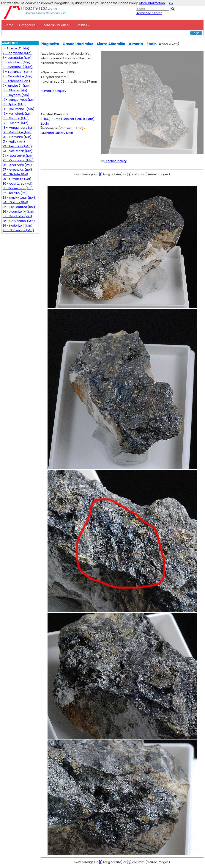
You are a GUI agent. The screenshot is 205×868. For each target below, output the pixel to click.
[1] (101, 174)
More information (152, 3)
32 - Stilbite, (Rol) (15, 193)
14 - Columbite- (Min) (18, 109)
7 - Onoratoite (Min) (18, 76)
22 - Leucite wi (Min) (17, 146)
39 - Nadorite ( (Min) (18, 226)
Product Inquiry (55, 91)
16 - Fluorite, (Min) (16, 118)
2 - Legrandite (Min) (17, 53)
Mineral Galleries (57, 25)
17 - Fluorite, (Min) (16, 123)
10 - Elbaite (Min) (15, 90)
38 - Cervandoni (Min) (19, 221)
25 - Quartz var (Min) (18, 160)
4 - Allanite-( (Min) (16, 62)
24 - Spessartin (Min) (18, 156)
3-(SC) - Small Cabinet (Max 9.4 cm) (68, 119)
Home (9, 25)
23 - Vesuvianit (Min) (18, 151)
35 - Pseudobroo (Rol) (19, 207)
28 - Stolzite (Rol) (15, 174)
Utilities (83, 25)
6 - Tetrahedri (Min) (17, 72)
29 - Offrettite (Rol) (17, 179)
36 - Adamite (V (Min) (19, 212)
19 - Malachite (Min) (17, 132)
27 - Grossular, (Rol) (17, 170)
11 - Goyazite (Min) (16, 95)
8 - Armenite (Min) (16, 81)
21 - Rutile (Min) (14, 142)
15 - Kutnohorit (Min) (18, 114)
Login (196, 33)
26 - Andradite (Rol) (17, 165)
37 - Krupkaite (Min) (17, 216)
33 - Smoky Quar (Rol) (19, 198)
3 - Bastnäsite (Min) (17, 58)
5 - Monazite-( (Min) (18, 67)
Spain (45, 124)
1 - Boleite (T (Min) (16, 48)
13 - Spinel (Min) (14, 104)
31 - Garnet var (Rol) (18, 188)
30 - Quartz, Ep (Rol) (18, 184)
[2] (129, 174)
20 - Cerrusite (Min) (17, 137)
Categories (29, 25)
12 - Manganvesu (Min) (19, 100)
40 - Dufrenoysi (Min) (18, 230)
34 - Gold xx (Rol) (15, 202)
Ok (171, 3)
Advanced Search (149, 13)
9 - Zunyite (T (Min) (17, 86)
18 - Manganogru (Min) (19, 128)
